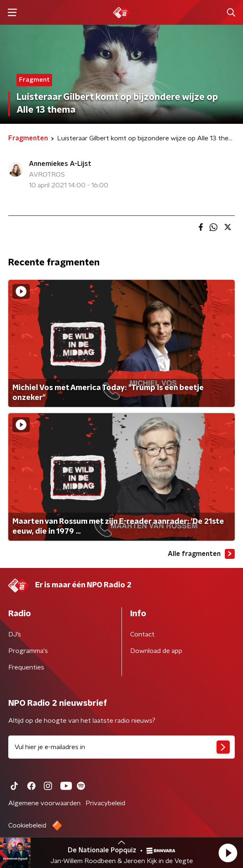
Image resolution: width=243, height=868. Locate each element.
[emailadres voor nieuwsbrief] (121, 747)
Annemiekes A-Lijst (60, 164)
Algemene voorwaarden (44, 803)
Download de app (156, 651)
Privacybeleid (105, 803)
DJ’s (15, 634)
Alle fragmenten (201, 554)
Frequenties (26, 667)
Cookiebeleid (27, 825)
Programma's (28, 651)
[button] (228, 853)
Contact (142, 634)
